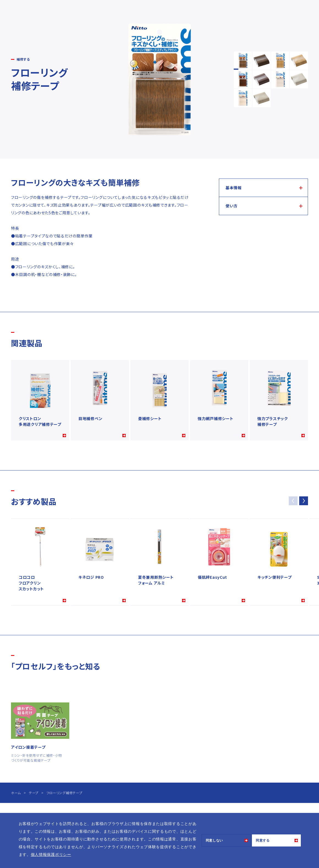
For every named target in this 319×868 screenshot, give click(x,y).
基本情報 (234, 188)
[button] (304, 501)
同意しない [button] (215, 840)
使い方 (232, 206)
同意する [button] (263, 840)
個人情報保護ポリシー (51, 855)
